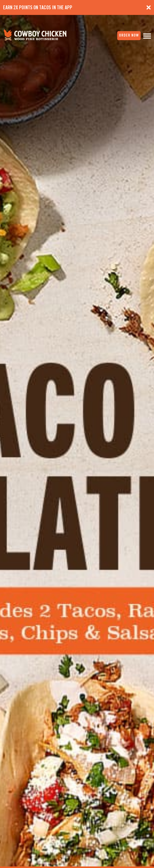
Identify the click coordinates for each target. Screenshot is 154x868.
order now (129, 35)
